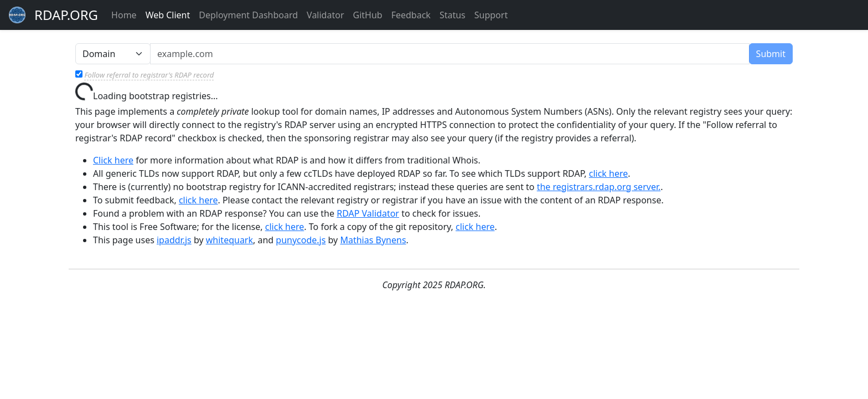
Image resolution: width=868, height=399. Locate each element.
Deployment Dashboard (248, 15)
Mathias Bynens (373, 240)
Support (491, 15)
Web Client (168, 15)
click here (609, 173)
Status (453, 15)
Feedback (411, 15)
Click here (113, 160)
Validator (325, 15)
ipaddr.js (174, 240)
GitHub (368, 15)
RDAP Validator (368, 213)
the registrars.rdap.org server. (599, 187)
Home (124, 15)
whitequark (229, 240)
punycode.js (301, 240)
